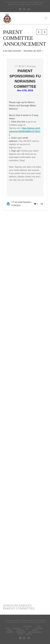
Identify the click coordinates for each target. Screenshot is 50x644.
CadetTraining (10, 631)
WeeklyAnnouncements (35, 631)
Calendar (16, 628)
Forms (20, 634)
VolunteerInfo (27, 627)
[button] (46, 18)
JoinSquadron (38, 627)
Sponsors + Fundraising (21, 631)
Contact (29, 634)
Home (7, 628)
